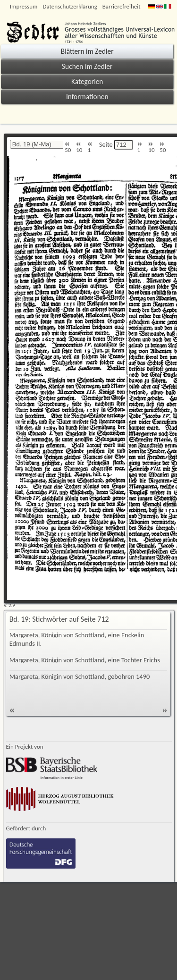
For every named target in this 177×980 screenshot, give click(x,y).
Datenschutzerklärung (70, 6)
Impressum (24, 6)
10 (79, 148)
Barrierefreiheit (122, 6)
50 (68, 148)
